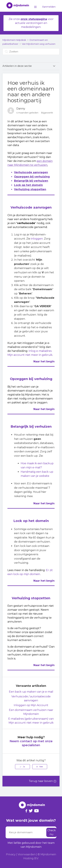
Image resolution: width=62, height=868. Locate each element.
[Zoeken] (31, 52)
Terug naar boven (42, 781)
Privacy (11, 854)
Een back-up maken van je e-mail (31, 692)
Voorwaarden (27, 854)
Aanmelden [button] (49, 7)
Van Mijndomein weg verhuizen (39, 44)
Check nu (52, 832)
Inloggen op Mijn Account (31, 705)
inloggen (37, 239)
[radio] (22, 767)
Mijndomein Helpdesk (14, 40)
